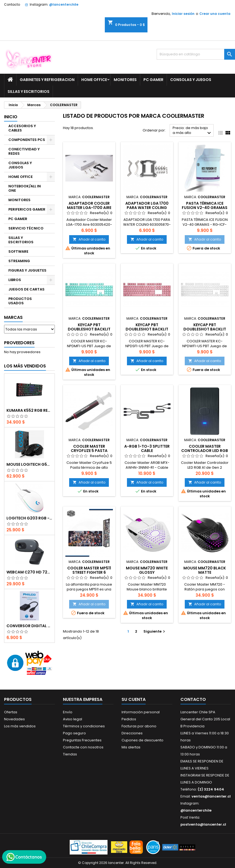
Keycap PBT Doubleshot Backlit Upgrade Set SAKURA (147, 329)
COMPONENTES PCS (27, 140)
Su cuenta (134, 699)
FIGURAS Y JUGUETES (27, 270)
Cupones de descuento (142, 740)
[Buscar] (196, 54)
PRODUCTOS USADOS (20, 301)
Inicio (11, 117)
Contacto (12, 4)
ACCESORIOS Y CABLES (22, 128)
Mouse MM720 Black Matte (205, 570)
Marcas (13, 317)
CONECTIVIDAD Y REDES (24, 151)
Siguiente (155, 631)
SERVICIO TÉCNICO (26, 228)
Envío (68, 712)
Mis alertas (131, 747)
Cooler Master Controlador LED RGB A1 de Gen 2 (205, 451)
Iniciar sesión (183, 14)
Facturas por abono (139, 726)
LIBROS (15, 280)
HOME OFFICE (94, 80)
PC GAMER (153, 80)
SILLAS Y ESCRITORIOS (28, 92)
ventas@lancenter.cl (211, 796)
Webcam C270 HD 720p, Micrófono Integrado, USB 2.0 (29, 572)
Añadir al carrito (89, 239)
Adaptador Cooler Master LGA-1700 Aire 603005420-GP (89, 208)
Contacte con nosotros (83, 747)
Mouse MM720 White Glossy (147, 570)
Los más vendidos (25, 366)
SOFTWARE (18, 251)
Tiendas (70, 754)
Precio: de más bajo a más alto (192, 131)
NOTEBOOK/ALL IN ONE (25, 188)
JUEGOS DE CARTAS (26, 289)
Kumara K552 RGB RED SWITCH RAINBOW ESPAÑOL (29, 410)
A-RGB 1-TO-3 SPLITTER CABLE (147, 448)
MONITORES (125, 80)
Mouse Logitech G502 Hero (29, 464)
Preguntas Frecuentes (82, 740)
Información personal (141, 712)
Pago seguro (74, 733)
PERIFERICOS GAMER (27, 209)
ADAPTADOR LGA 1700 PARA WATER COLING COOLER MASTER (147, 208)
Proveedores (19, 343)
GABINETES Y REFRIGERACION (47, 80)
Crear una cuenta (215, 14)
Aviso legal (73, 719)
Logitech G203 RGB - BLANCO (29, 518)
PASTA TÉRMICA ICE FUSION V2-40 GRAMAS (205, 205)
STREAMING (19, 261)
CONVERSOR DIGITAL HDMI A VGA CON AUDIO (29, 626)
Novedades (14, 719)
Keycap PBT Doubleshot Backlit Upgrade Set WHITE (205, 329)
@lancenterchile (64, 4)
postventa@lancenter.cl (203, 824)
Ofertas (11, 712)
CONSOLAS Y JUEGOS (191, 80)
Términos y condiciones (84, 726)
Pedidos (129, 719)
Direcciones (132, 733)
